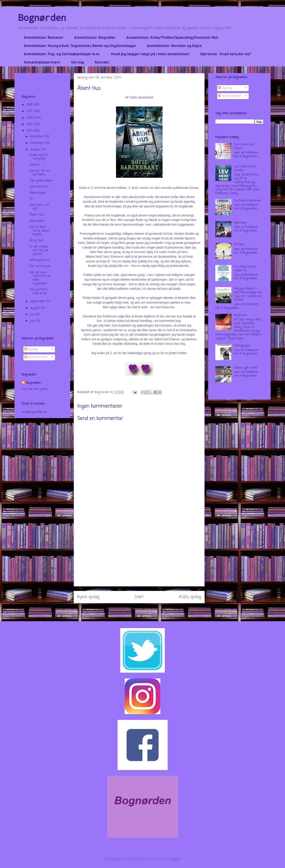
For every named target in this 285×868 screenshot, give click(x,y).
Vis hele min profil (34, 389)
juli (33, 315)
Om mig (77, 62)
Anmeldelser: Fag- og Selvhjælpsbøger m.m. (62, 54)
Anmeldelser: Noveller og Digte (174, 46)
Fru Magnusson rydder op (245, 269)
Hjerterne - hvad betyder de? (226, 54)
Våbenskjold (38, 193)
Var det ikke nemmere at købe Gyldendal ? (40, 278)
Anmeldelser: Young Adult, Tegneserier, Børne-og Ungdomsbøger (80, 46)
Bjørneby (240, 223)
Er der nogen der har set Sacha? (39, 250)
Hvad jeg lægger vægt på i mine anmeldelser (150, 54)
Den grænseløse (41, 181)
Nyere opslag (88, 597)
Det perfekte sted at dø (38, 292)
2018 (30, 105)
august (35, 308)
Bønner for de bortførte (39, 173)
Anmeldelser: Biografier (95, 37)
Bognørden (42, 17)
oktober (36, 150)
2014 (30, 131)
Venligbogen (242, 346)
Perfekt (239, 245)
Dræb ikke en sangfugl (39, 157)
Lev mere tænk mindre (245, 169)
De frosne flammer (247, 201)
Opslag (31, 349)
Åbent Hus (37, 215)
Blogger (175, 859)
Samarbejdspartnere (42, 62)
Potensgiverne (39, 260)
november (38, 143)
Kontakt (102, 62)
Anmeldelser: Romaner (43, 37)
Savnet (34, 165)
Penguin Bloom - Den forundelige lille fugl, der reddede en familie (248, 294)
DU (32, 199)
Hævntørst (37, 221)
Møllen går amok (246, 368)
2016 (30, 118)
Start (139, 597)
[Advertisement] (139, 555)
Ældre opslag (190, 597)
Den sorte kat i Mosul (244, 147)
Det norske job (40, 266)
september (38, 301)
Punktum (240, 316)
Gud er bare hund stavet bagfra (39, 231)
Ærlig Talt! (37, 241)
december (37, 137)
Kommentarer (36, 357)
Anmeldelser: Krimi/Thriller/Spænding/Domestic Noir (172, 37)
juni (33, 321)
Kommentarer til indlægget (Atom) (148, 609)
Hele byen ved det (39, 207)
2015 (30, 124)
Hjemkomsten (39, 187)
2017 (30, 111)
